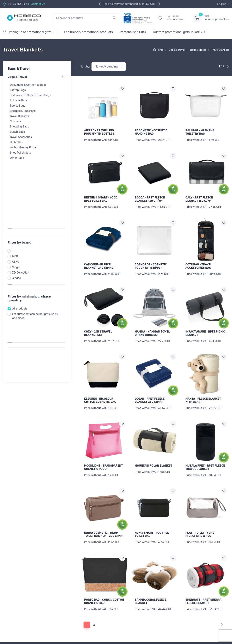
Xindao (18, 209)
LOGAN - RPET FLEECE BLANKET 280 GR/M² (150, 392)
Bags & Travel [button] (37, 77)
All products (21, 236)
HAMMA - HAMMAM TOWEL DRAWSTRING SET (152, 327)
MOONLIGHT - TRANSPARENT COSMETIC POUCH (103, 457)
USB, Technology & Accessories (23, 641)
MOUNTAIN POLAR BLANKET (153, 455)
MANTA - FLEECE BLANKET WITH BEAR (203, 392)
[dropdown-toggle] (197, 18)
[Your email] (192, 600)
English (222, 4)
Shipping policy (70, 615)
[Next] (221, 568)
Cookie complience (73, 636)
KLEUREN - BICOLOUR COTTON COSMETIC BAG (100, 392)
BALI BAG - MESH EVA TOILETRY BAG (200, 132)
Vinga (17, 198)
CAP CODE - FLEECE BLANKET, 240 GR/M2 (99, 262)
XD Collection (22, 204)
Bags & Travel (11, 620)
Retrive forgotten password (136, 610)
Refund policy (69, 620)
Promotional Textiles (16, 605)
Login (122, 605)
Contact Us (38, 4)
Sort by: (85, 67)
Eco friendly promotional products (88, 32)
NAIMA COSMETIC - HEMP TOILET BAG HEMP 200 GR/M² (104, 522)
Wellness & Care (13, 631)
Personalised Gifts (133, 32)
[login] (176, 18)
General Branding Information (80, 605)
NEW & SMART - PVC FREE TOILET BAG (152, 482)
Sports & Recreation (16, 626)
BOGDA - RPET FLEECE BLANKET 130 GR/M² (150, 197)
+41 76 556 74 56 (18, 4)
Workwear (9, 610)
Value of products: (217, 18)
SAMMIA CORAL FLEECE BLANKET (151, 547)
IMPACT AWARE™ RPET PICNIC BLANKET (205, 327)
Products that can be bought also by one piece (36, 243)
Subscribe (218, 600)
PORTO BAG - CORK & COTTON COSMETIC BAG (104, 547)
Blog (122, 638)
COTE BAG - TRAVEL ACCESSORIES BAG (199, 262)
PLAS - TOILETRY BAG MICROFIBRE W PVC (200, 482)
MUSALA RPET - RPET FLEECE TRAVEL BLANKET (205, 457)
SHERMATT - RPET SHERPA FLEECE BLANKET (203, 547)
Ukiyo (17, 193)
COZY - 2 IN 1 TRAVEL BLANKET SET (98, 327)
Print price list (70, 610)
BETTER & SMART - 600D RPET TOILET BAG (101, 197)
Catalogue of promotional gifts (27, 32)
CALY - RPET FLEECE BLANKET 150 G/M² (199, 197)
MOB (16, 187)
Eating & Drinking (14, 636)
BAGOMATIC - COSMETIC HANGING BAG (151, 132)
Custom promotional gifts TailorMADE (180, 32)
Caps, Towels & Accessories (20, 615)
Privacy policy (70, 631)
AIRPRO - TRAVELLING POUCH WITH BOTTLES (99, 132)
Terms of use (69, 626)
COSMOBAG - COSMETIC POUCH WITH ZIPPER (151, 262)
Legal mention (128, 628)
